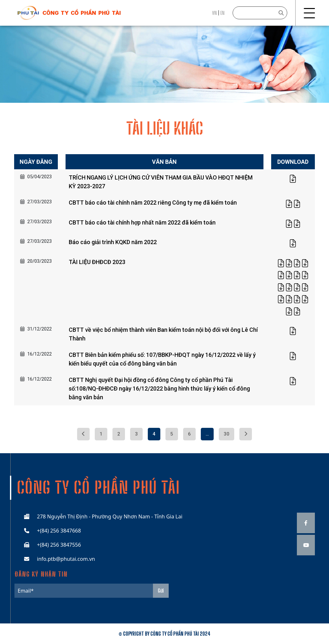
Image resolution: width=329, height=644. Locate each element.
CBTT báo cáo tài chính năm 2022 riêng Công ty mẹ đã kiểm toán (153, 203)
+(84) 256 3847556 (59, 545)
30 (227, 434)
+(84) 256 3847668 (59, 531)
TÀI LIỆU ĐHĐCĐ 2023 (97, 262)
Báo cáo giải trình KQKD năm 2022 (113, 242)
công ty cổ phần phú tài (82, 13)
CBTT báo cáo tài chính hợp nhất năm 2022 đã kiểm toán (142, 222)
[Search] (260, 13)
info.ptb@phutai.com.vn (66, 559)
